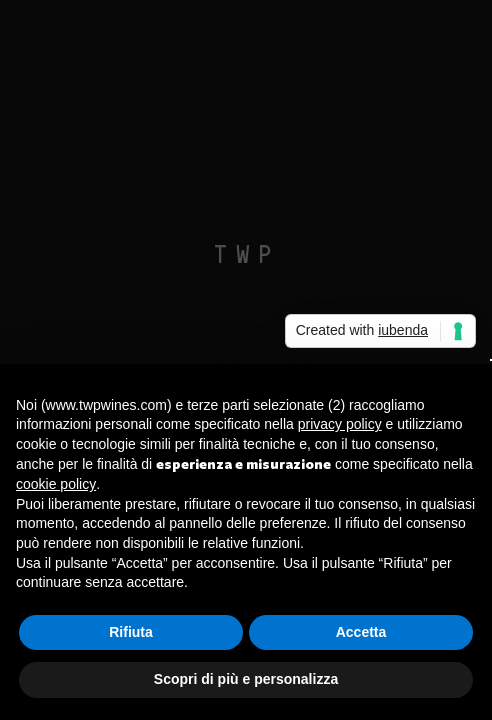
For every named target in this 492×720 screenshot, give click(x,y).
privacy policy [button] (340, 424)
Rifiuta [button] (131, 632)
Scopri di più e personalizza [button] (246, 679)
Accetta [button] (361, 632)
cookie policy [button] (56, 484)
